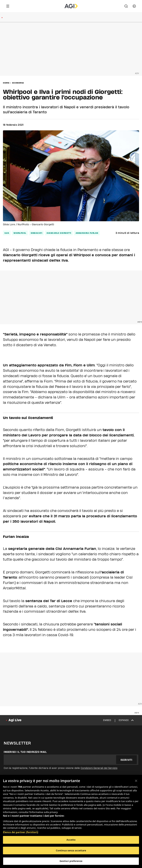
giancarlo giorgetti (59, 233)
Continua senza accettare (71, 850)
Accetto (71, 840)
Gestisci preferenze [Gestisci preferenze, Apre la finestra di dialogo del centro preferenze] (71, 861)
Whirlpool (20, 233)
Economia (18, 83)
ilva (7, 233)
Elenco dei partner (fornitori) (20, 832)
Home (6, 83)
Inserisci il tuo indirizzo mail (25, 752)
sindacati (37, 233)
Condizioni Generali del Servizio (99, 768)
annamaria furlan (87, 233)
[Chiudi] (136, 781)
